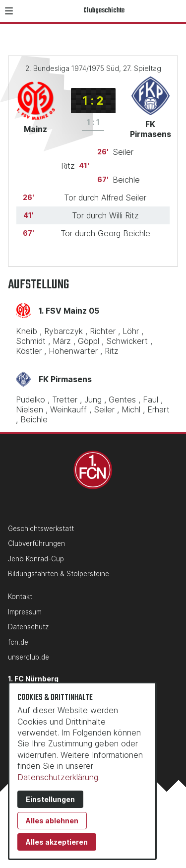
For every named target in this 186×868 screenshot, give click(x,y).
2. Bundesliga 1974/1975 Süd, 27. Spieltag (93, 68)
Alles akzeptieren (57, 842)
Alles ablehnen (52, 821)
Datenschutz (28, 627)
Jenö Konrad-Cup (36, 559)
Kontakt (20, 597)
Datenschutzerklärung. (59, 777)
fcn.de (18, 642)
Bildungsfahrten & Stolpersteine (59, 574)
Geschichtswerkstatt (41, 529)
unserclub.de (29, 657)
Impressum (25, 612)
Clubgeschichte (104, 11)
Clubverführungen (36, 543)
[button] (9, 11)
